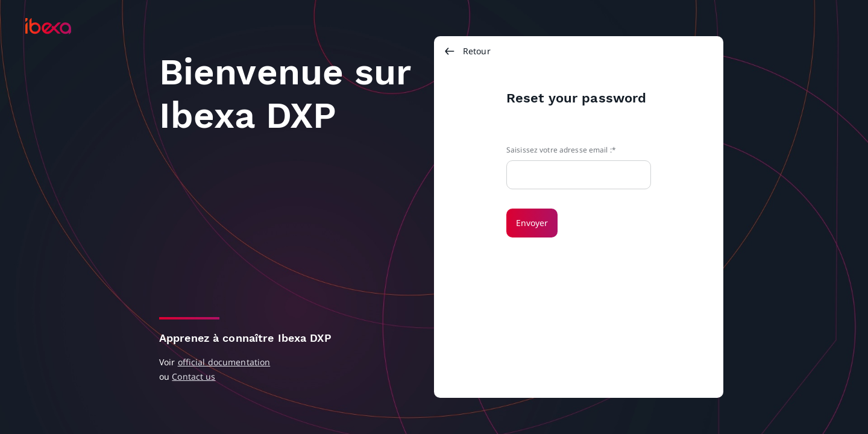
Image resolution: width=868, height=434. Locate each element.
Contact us (193, 376)
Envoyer (532, 223)
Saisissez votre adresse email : (559, 150)
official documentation (224, 362)
